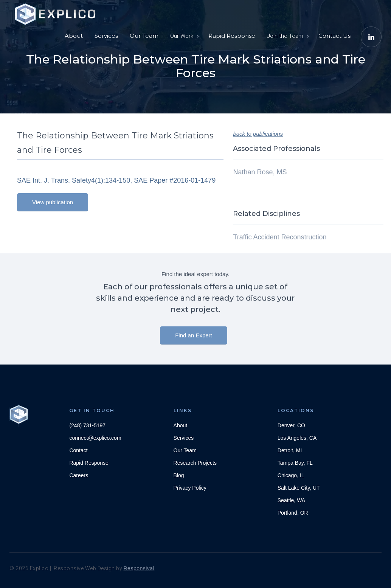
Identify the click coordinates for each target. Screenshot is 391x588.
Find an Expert (194, 340)
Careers (79, 475)
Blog (179, 475)
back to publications (258, 134)
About (74, 36)
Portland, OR (293, 513)
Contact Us (334, 36)
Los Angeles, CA (297, 438)
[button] (184, 36)
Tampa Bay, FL (295, 463)
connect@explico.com (95, 438)
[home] (57, 11)
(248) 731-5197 (87, 425)
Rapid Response (232, 36)
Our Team (144, 36)
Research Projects (195, 463)
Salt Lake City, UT (299, 488)
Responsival (139, 568)
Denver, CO (291, 425)
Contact (78, 450)
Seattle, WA (291, 500)
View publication (53, 202)
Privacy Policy (190, 488)
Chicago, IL (291, 475)
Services (106, 36)
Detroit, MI (290, 450)
